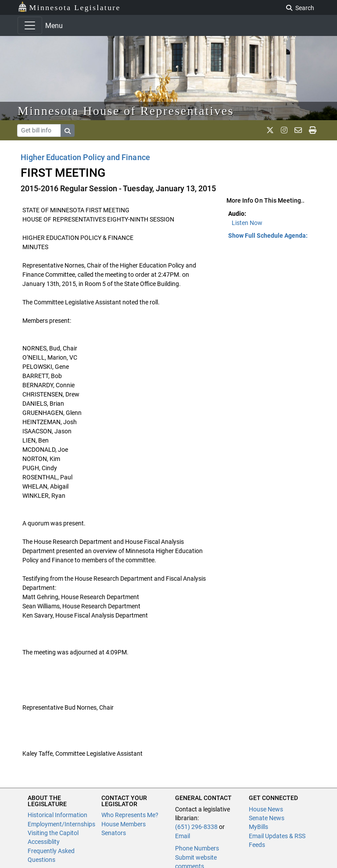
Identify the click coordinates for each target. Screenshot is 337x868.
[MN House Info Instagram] (284, 130)
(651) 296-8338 (196, 827)
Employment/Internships (61, 824)
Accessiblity (44, 842)
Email (183, 836)
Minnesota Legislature (69, 7)
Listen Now (247, 223)
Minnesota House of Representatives (126, 111)
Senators (114, 833)
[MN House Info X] (270, 130)
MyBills (258, 827)
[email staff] (298, 130)
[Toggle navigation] (30, 25)
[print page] (313, 130)
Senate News (267, 818)
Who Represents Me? (130, 815)
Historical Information (57, 815)
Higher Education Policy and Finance (85, 157)
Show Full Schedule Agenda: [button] (268, 236)
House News (266, 809)
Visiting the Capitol (53, 833)
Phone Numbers (197, 848)
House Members (124, 824)
